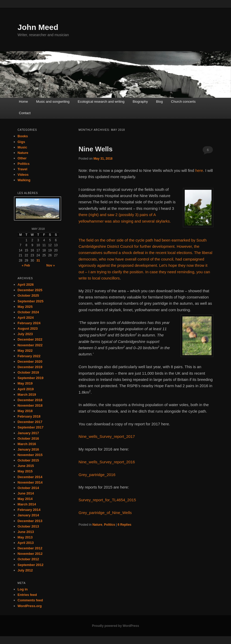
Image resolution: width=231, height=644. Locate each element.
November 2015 (30, 455)
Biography (140, 102)
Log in (23, 589)
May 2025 (25, 307)
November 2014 (30, 482)
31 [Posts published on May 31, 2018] (38, 261)
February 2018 (29, 416)
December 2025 (30, 290)
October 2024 (28, 312)
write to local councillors (99, 278)
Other (22, 158)
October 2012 (28, 559)
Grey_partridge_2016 (97, 475)
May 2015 (25, 471)
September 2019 (31, 378)
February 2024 (29, 323)
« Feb (26, 265)
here (199, 170)
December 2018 (30, 400)
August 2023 (28, 328)
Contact (25, 113)
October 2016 (28, 438)
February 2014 (29, 510)
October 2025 (28, 295)
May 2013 (25, 537)
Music (22, 147)
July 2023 (25, 334)
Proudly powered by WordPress (115, 626)
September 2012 (31, 565)
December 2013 (30, 521)
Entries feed (27, 595)
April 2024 (26, 318)
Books (23, 136)
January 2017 (28, 433)
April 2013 (26, 543)
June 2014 (26, 493)
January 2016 (28, 449)
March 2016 (27, 444)
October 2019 (28, 372)
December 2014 (30, 477)
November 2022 (30, 345)
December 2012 (30, 548)
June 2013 (26, 532)
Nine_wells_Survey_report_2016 (107, 462)
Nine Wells (95, 149)
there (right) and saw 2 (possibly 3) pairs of (116, 215)
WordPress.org (30, 606)
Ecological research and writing (101, 102)
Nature (97, 525)
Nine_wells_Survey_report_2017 (107, 436)
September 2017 (31, 427)
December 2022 (30, 339)
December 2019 (30, 367)
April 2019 (26, 389)
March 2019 (27, 395)
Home (24, 102)
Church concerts (183, 102)
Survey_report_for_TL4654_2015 (107, 500)
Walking (24, 180)
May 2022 (25, 351)
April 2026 (26, 285)
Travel (23, 169)
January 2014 (28, 515)
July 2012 (25, 570)
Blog (160, 102)
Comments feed (30, 600)
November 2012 (30, 554)
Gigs (21, 142)
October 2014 (28, 488)
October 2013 (28, 526)
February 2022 (29, 356)
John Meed (38, 27)
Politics (110, 525)
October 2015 (28, 460)
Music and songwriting (53, 102)
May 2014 (25, 499)
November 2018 (30, 405)
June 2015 (26, 466)
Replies (125, 525)
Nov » (51, 265)
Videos (23, 175)
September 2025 (31, 301)
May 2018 (25, 411)
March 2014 (27, 504)
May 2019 (25, 383)
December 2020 (30, 362)
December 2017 (30, 422)
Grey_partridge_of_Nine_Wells (105, 513)
